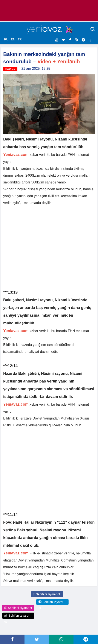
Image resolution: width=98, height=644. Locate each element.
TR (20, 39)
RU (6, 39)
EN (13, 39)
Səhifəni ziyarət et (47, 594)
